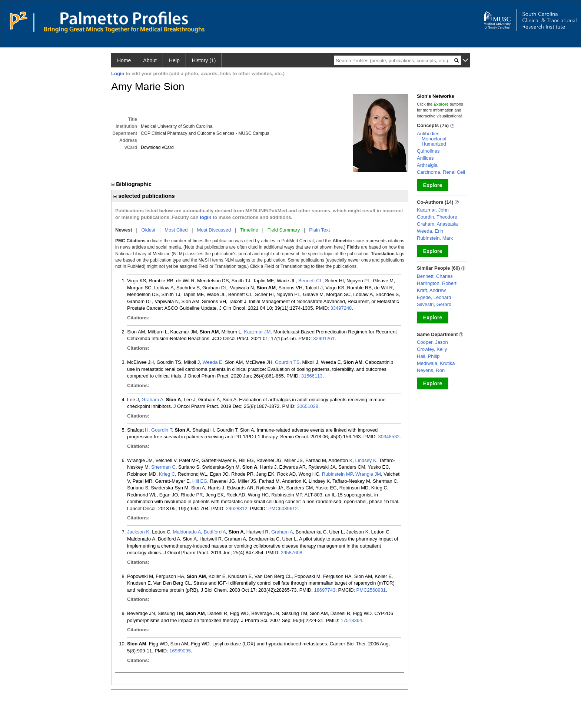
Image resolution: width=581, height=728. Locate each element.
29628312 (237, 508)
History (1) (204, 60)
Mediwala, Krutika (436, 363)
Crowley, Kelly (432, 349)
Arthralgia (427, 165)
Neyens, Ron (431, 370)
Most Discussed (214, 230)
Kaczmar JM (257, 332)
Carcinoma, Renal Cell (441, 172)
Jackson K (138, 532)
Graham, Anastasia (437, 224)
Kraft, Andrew (431, 290)
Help (174, 60)
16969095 (180, 651)
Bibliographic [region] (132, 184)
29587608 (292, 553)
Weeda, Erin (430, 231)
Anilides (425, 158)
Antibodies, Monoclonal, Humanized (432, 139)
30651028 (308, 406)
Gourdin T (162, 430)
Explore (433, 185)
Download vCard (157, 147)
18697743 (325, 590)
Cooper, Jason (432, 342)
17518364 (351, 620)
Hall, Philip (428, 356)
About (150, 60)
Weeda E (212, 362)
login (205, 217)
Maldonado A (187, 532)
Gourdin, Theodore (437, 217)
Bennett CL (310, 281)
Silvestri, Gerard (434, 304)
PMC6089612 (283, 508)
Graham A (152, 400)
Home (124, 60)
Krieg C (167, 474)
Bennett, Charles (435, 276)
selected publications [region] (144, 196)
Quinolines (428, 151)
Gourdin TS (287, 362)
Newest (124, 230)
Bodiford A (215, 532)
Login (118, 74)
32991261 (324, 338)
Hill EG (200, 481)
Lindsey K (366, 460)
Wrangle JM (368, 474)
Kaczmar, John (433, 210)
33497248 (341, 308)
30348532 (389, 437)
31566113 (312, 376)
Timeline (249, 230)
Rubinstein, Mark (435, 238)
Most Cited (176, 230)
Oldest (149, 230)
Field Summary (284, 230)
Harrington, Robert (437, 283)
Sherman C (163, 467)
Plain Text (319, 230)
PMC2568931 (371, 590)
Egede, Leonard (434, 297)
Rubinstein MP (337, 474)
